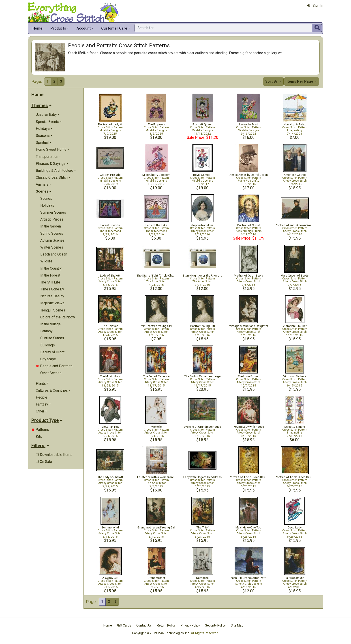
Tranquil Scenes (53, 310)
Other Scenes (51, 373)
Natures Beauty (52, 296)
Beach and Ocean (54, 254)
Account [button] (84, 28)
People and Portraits (54, 366)
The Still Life (50, 282)
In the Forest (50, 275)
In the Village (50, 324)
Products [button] (58, 28)
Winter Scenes (52, 247)
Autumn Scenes (52, 240)
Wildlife (46, 261)
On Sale (44, 462)
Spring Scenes (52, 233)
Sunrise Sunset (52, 338)
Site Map (237, 625)
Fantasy (46, 331)
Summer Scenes (53, 212)
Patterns (40, 430)
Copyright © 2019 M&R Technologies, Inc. (161, 633)
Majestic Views (52, 303)
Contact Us (144, 625)
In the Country (51, 268)
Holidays (47, 205)
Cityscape (48, 359)
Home (37, 28)
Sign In (315, 5)
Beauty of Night (52, 352)
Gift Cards (124, 625)
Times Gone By (52, 289)
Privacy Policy (190, 625)
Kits (39, 437)
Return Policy (166, 625)
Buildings (48, 345)
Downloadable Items (54, 455)
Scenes (46, 199)
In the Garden (51, 226)
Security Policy (215, 625)
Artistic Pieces (52, 219)
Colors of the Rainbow (58, 317)
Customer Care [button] (114, 28)
